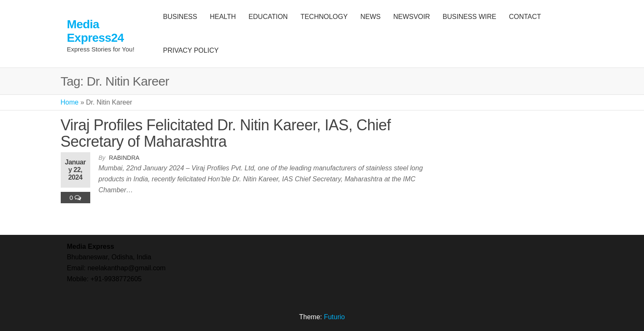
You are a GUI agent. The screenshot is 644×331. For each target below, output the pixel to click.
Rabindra (124, 158)
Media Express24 (96, 31)
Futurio (334, 317)
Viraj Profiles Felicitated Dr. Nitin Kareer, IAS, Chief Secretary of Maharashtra (226, 133)
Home (70, 102)
